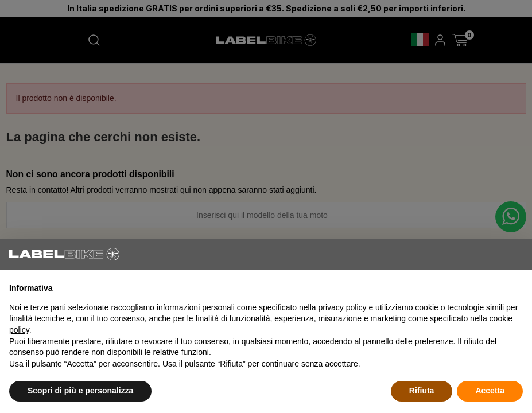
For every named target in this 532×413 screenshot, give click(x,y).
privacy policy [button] (343, 307)
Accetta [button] (490, 391)
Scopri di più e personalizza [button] (80, 391)
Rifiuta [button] (422, 391)
